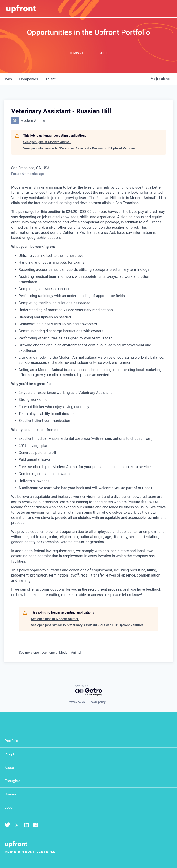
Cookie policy (97, 702)
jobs (8, 79)
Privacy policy (76, 702)
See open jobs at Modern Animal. (47, 142)
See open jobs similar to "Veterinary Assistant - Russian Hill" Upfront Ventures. (80, 148)
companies (29, 79)
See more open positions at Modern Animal (50, 653)
